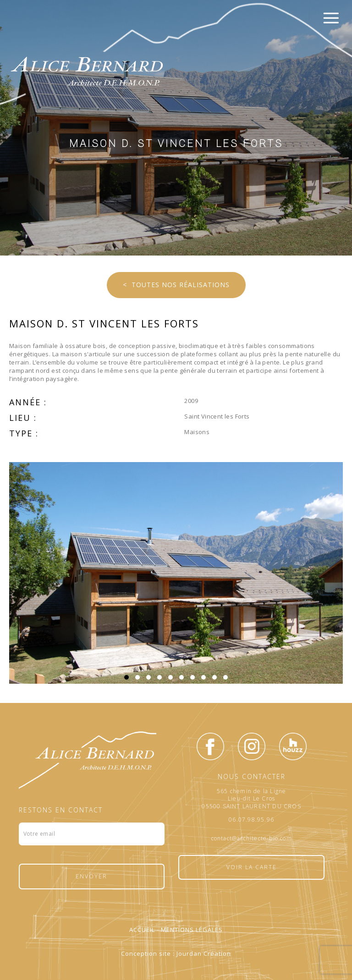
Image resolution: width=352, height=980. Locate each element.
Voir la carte (252, 867)
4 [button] (159, 677)
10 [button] (225, 677)
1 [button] (126, 677)
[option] (176, 573)
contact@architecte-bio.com (252, 838)
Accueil (142, 930)
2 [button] (137, 677)
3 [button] (148, 677)
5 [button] (170, 677)
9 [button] (214, 677)
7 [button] (192, 677)
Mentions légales (192, 930)
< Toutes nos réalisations (176, 285)
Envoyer (91, 876)
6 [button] (181, 677)
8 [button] (203, 677)
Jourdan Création (204, 953)
